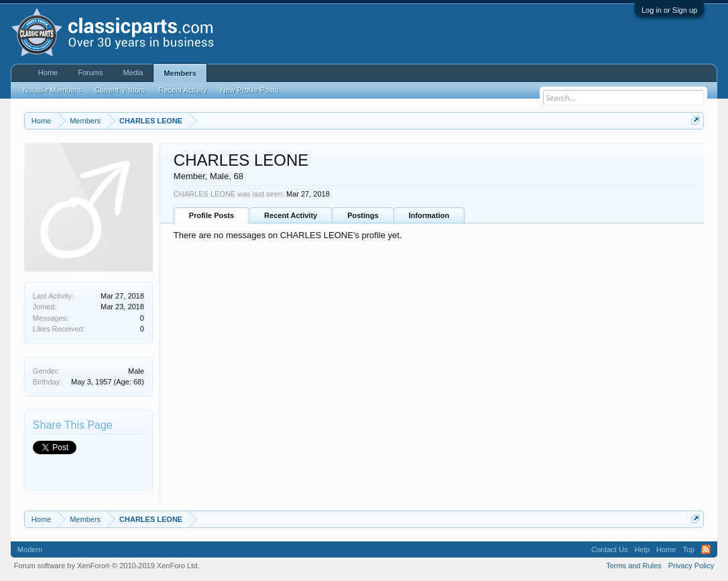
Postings (363, 215)
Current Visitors (120, 90)
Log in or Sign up (669, 10)
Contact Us (609, 549)
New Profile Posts (249, 90)
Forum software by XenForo (107, 566)
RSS (706, 549)
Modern (30, 549)
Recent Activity (291, 215)
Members (180, 73)
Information (429, 215)
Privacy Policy (691, 566)
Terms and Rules (634, 566)
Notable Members (52, 90)
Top (688, 549)
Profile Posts (211, 215)
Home (48, 72)
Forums (90, 72)
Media (133, 72)
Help (642, 549)
